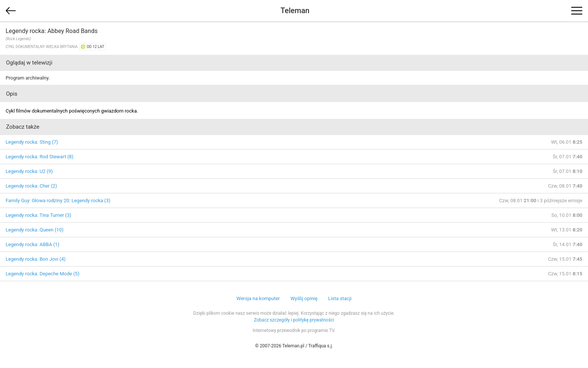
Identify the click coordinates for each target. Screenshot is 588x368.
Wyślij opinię (304, 298)
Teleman (295, 11)
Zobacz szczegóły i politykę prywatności (294, 320)
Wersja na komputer (258, 298)
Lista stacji (340, 298)
